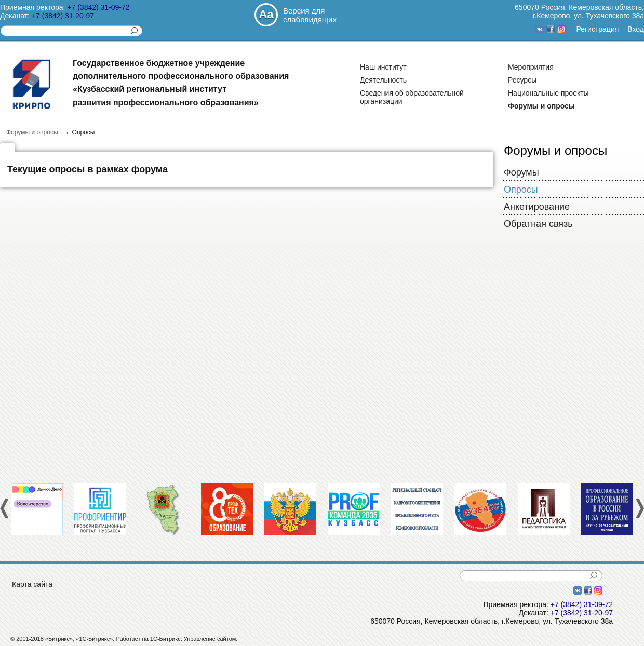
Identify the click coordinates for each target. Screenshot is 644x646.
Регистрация (597, 29)
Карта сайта (32, 584)
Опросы (84, 132)
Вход (636, 29)
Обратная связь (538, 224)
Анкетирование (537, 207)
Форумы (521, 172)
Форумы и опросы (541, 106)
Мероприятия (531, 67)
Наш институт (383, 67)
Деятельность (383, 80)
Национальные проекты (548, 93)
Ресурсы (522, 80)
